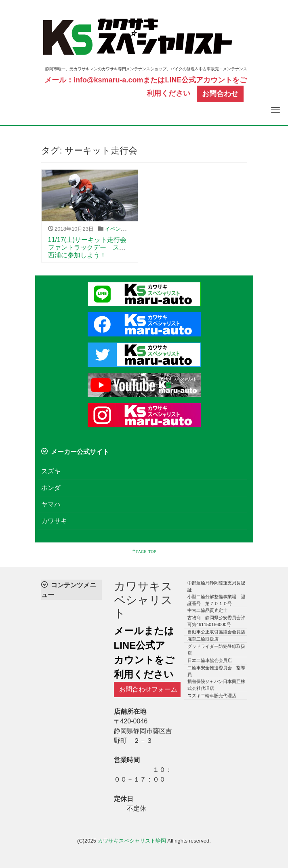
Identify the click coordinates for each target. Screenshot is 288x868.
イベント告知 (121, 229)
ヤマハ (51, 504)
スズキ (51, 471)
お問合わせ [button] (220, 94)
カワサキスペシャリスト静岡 (132, 841)
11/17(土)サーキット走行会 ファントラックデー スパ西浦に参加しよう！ (91, 247)
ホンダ (51, 488)
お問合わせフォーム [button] (148, 689)
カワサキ (54, 521)
